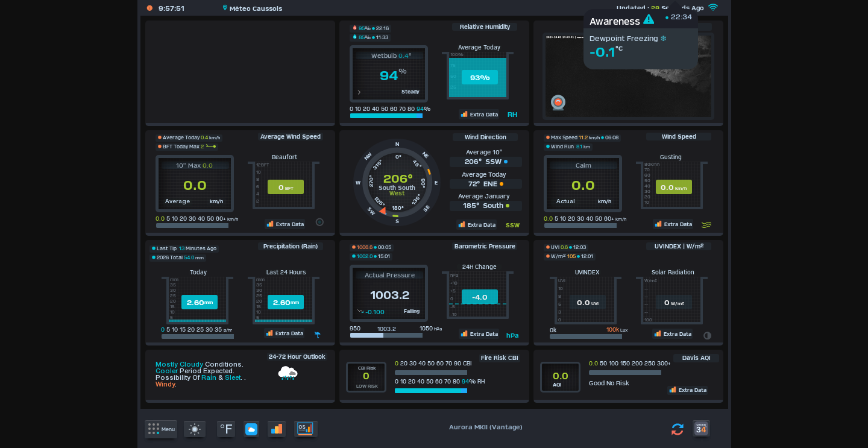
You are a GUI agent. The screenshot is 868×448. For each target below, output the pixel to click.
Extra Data (479, 114)
